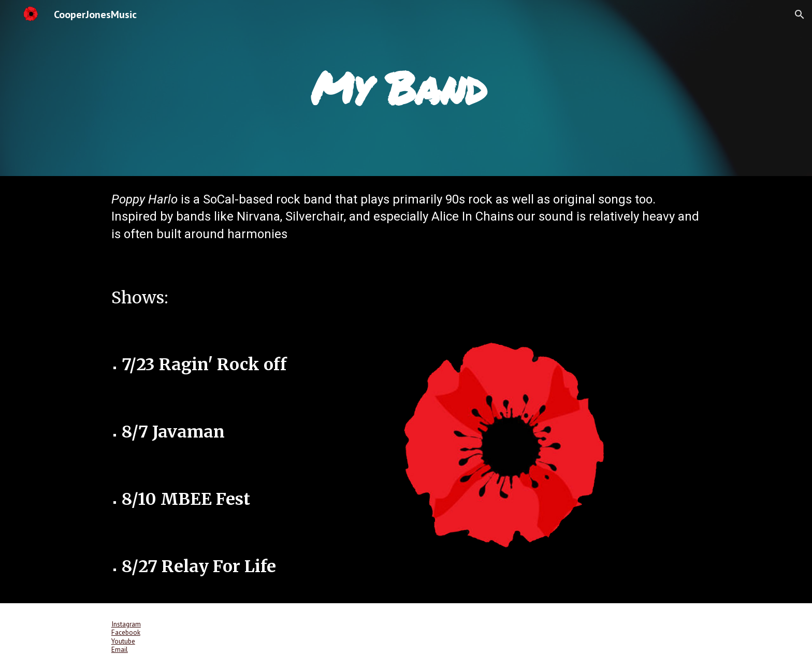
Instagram (126, 624)
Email (120, 649)
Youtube (123, 641)
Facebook (126, 632)
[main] (406, 88)
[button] (800, 14)
